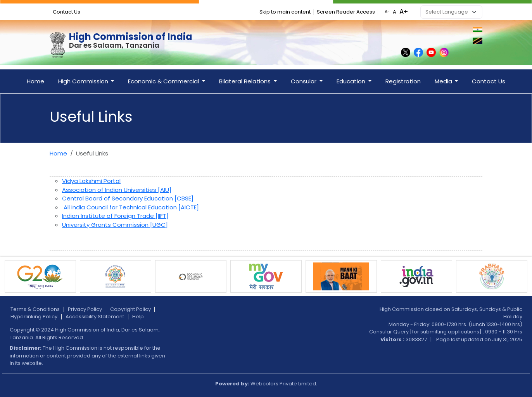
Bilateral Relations (246, 81)
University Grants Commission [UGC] (115, 225)
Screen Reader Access (346, 12)
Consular (304, 81)
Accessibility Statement (95, 317)
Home (35, 81)
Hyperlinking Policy (34, 317)
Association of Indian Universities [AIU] (117, 190)
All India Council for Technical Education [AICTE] (131, 207)
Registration (403, 81)
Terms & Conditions (35, 309)
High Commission (84, 81)
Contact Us (66, 12)
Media (444, 81)
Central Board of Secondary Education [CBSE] (128, 198)
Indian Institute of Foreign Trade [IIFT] (115, 216)
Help (138, 317)
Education (352, 81)
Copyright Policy (130, 309)
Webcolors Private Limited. (284, 384)
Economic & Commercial (164, 81)
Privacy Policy (85, 309)
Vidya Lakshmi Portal (91, 181)
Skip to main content (285, 12)
